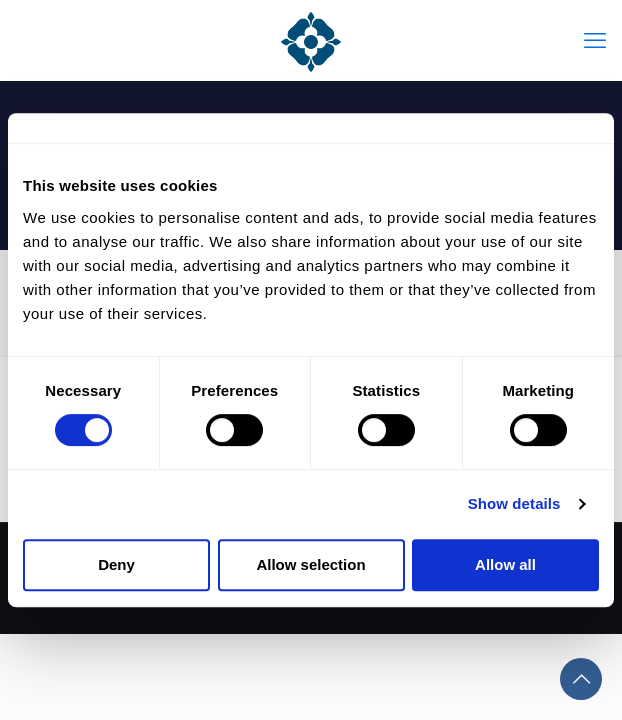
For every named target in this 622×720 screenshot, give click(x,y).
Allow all (505, 564)
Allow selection (310, 564)
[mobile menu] (595, 40)
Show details (514, 503)
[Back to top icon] (581, 679)
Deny (116, 564)
